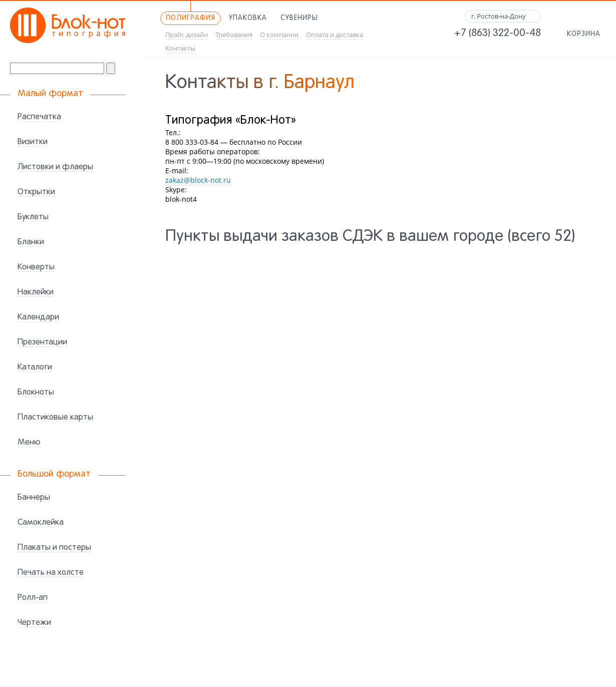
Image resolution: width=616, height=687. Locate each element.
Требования (234, 35)
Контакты (180, 48)
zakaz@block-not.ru (198, 180)
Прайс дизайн (187, 35)
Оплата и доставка (335, 35)
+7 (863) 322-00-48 (498, 34)
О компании (279, 35)
